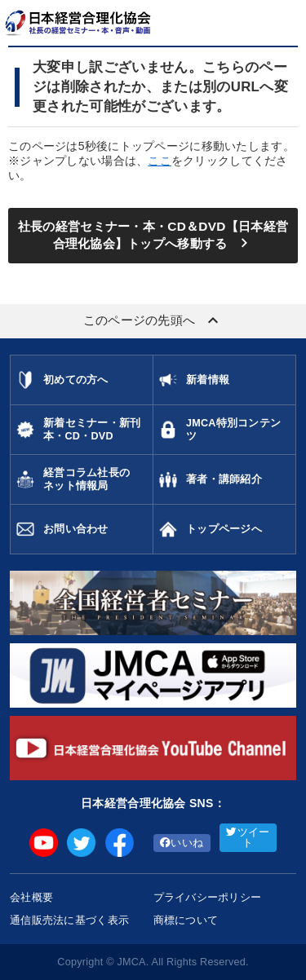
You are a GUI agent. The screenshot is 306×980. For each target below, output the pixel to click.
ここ (160, 161)
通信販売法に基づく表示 (69, 920)
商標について (186, 920)
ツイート (248, 838)
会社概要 (31, 897)
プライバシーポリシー (208, 897)
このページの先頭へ (153, 320)
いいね (182, 843)
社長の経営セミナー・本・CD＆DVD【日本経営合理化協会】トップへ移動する (153, 236)
